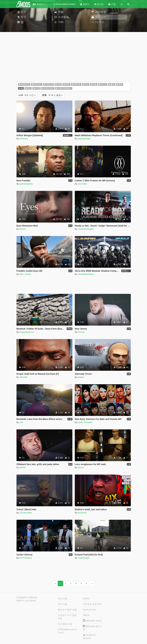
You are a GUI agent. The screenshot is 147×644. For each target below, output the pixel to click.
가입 (112, 4)
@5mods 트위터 (92, 621)
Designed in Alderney (27, 597)
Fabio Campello (85, 422)
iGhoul (81, 468)
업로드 (85, 4)
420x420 (23, 377)
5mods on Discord (89, 637)
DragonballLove (27, 332)
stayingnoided (84, 139)
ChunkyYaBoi (26, 513)
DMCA (86, 615)
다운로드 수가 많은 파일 (67, 617)
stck (21, 422)
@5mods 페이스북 (92, 628)
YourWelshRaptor (86, 229)
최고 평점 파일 (65, 624)
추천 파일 (63, 604)
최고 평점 (52, 95)
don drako (82, 184)
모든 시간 (27, 95)
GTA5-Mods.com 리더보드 (68, 631)
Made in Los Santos (26, 601)
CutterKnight (84, 558)
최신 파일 (63, 599)
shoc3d (81, 332)
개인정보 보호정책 (92, 604)
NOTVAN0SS (26, 558)
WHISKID (82, 513)
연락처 (86, 599)
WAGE (22, 468)
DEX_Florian (25, 274)
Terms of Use (89, 610)
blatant (81, 377)
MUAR (22, 229)
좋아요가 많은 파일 (67, 610)
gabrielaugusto (26, 184)
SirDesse (24, 139)
